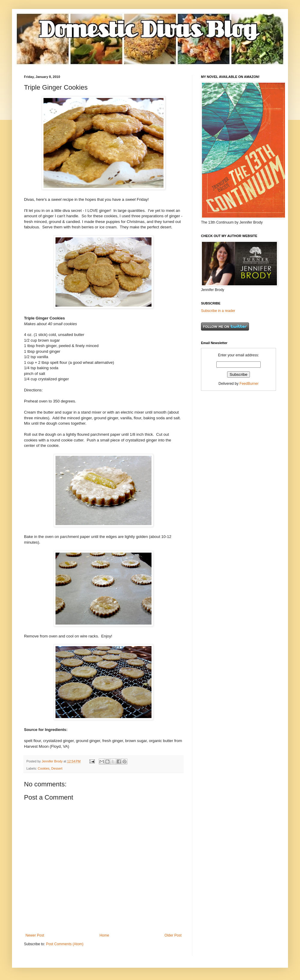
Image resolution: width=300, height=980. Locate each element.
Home (104, 935)
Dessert (57, 768)
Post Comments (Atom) (65, 944)
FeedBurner (249, 384)
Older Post (173, 935)
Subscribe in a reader (218, 311)
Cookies (44, 768)
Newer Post (35, 935)
